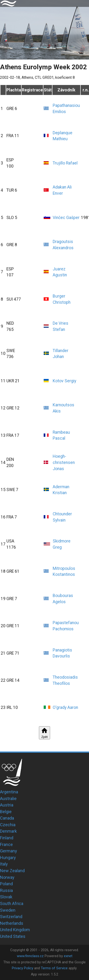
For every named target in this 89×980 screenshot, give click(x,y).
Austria (7, 805)
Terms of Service (54, 968)
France (6, 844)
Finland (7, 838)
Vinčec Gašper (66, 218)
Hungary (8, 858)
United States (13, 936)
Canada (7, 818)
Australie (8, 798)
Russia (6, 890)
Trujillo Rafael (65, 163)
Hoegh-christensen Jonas (64, 462)
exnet (68, 956)
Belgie (6, 812)
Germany (9, 851)
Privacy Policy (23, 968)
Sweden (8, 910)
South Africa (12, 903)
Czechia (8, 825)
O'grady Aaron (65, 707)
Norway (7, 877)
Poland (6, 884)
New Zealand (12, 871)
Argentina (9, 792)
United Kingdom (15, 930)
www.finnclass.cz (30, 956)
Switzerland (11, 917)
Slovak (6, 897)
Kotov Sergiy (64, 381)
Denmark (8, 831)
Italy (4, 864)
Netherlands (12, 923)
